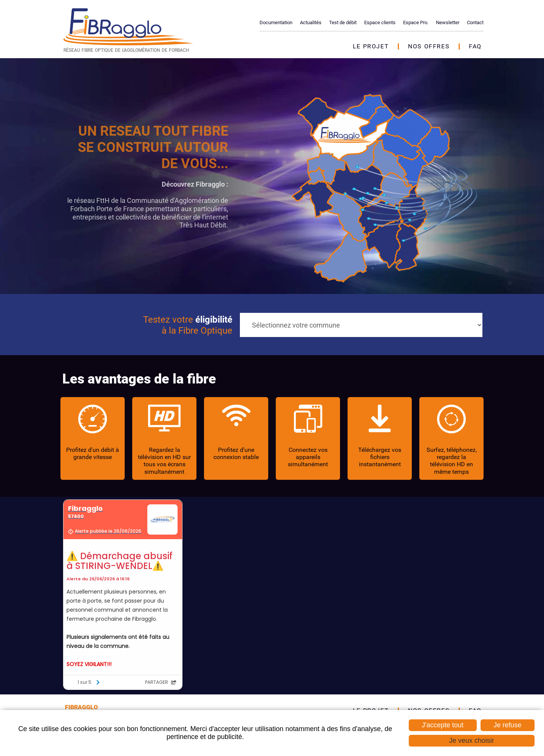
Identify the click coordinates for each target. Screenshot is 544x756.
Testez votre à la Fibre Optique (188, 325)
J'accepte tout (443, 725)
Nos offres (429, 46)
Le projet (371, 46)
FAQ (475, 46)
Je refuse (507, 725)
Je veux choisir (472, 741)
